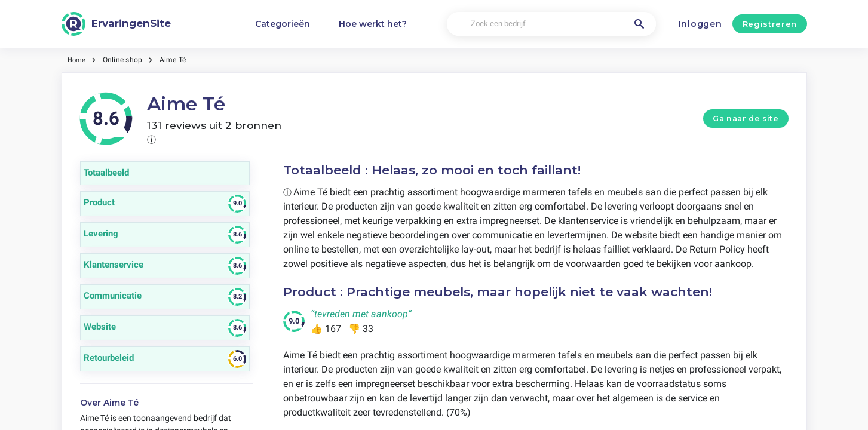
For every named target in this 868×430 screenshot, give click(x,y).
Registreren (770, 24)
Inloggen (700, 24)
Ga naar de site (746, 119)
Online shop (125, 60)
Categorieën (283, 24)
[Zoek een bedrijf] (551, 24)
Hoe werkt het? (373, 24)
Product (310, 292)
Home (78, 60)
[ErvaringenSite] (116, 24)
